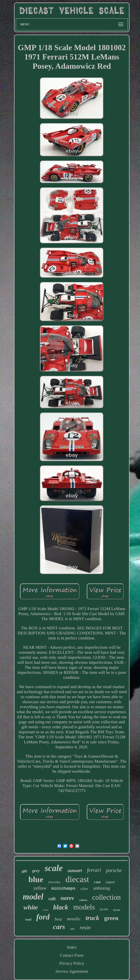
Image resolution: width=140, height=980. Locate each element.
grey (36, 871)
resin (85, 927)
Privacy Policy (72, 963)
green (111, 918)
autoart (75, 870)
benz (58, 919)
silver (84, 889)
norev (67, 898)
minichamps (63, 889)
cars (59, 927)
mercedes (54, 882)
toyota (117, 910)
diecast (77, 879)
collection (106, 897)
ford (43, 917)
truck (92, 918)
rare (72, 929)
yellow (40, 888)
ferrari (94, 870)
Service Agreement (72, 971)
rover (46, 910)
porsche (114, 870)
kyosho (104, 909)
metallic (74, 919)
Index (72, 947)
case (97, 882)
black (61, 907)
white (31, 907)
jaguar (110, 882)
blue (36, 879)
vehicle (83, 900)
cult (52, 899)
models (84, 907)
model (33, 897)
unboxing (102, 888)
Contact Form (72, 955)
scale (54, 868)
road (28, 919)
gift (24, 871)
